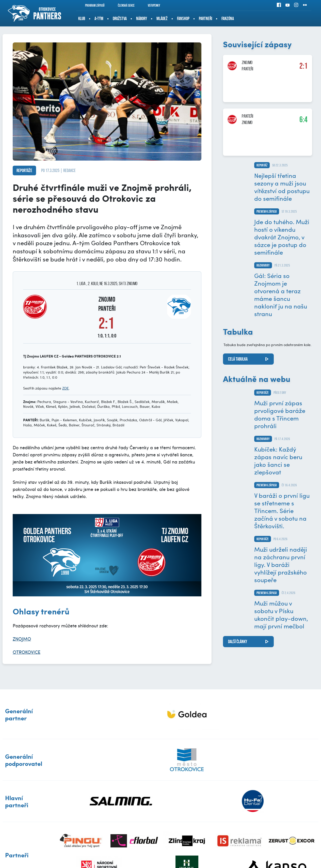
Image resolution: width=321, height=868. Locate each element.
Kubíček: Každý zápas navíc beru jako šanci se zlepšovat (278, 460)
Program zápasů (91, 5)
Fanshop (183, 19)
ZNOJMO (22, 639)
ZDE (66, 388)
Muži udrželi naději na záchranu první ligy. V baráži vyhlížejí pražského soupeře (281, 564)
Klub (82, 19)
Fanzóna (228, 19)
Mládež (162, 19)
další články (238, 642)
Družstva (120, 19)
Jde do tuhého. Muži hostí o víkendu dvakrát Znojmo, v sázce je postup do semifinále (282, 237)
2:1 (303, 66)
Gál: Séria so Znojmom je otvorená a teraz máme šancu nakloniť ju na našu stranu (281, 294)
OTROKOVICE (27, 652)
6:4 (303, 119)
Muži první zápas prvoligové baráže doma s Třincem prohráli (280, 414)
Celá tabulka (238, 359)
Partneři (205, 19)
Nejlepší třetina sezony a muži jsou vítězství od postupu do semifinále (282, 187)
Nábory (142, 19)
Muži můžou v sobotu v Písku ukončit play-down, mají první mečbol (281, 614)
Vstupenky (151, 5)
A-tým (99, 19)
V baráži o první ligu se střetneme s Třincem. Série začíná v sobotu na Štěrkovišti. (282, 510)
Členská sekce (123, 5)
